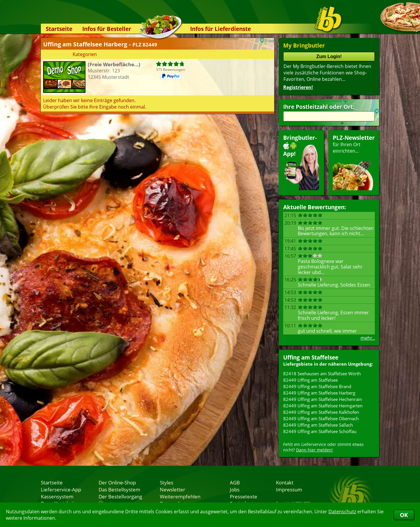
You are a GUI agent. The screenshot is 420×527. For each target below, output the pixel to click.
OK (404, 515)
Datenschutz (342, 512)
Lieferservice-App (61, 489)
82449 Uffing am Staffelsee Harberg (319, 393)
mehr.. (368, 338)
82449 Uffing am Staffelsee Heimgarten (323, 406)
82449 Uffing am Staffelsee (310, 380)
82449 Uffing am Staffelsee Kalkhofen (321, 412)
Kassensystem (57, 496)
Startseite (59, 29)
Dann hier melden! (314, 450)
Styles (167, 482)
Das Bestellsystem (119, 489)
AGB (235, 482)
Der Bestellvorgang (120, 496)
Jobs (235, 489)
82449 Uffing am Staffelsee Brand (317, 386)
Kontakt (285, 482)
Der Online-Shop (117, 482)
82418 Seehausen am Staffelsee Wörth (322, 374)
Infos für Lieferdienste (220, 29)
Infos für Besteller (107, 29)
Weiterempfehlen (180, 496)
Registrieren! (298, 87)
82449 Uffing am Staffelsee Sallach (318, 425)
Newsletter (173, 489)
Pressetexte (244, 496)
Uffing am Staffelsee (311, 357)
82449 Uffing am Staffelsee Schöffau (320, 431)
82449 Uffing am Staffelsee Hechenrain (323, 399)
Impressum (289, 489)
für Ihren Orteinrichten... (354, 162)
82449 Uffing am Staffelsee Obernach (321, 418)
